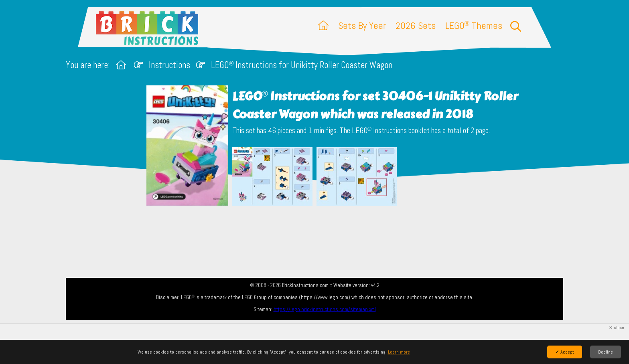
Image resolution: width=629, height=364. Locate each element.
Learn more (399, 352)
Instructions (169, 65)
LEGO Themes (474, 25)
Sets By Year (362, 25)
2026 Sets (416, 25)
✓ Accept (565, 352)
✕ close (617, 328)
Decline (606, 352)
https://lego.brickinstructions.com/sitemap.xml (325, 309)
